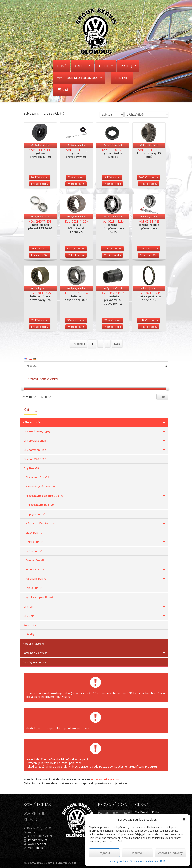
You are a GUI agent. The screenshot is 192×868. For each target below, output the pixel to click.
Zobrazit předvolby (170, 853)
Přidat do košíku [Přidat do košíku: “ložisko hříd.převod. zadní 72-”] (76, 255)
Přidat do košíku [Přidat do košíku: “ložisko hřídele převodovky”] (149, 255)
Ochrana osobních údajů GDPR (147, 861)
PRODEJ (128, 66)
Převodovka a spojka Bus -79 (96, 496)
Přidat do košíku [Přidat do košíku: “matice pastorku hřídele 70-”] (149, 327)
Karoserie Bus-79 (96, 579)
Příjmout (104, 853)
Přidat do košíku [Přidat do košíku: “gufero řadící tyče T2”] (112, 184)
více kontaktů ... (38, 848)
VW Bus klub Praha (147, 812)
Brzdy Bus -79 (34, 533)
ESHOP (106, 66)
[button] (184, 819)
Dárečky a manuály (94, 662)
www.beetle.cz (37, 844)
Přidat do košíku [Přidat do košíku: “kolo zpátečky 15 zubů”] (149, 184)
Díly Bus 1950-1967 (95, 459)
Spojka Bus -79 (36, 514)
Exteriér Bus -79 (96, 560)
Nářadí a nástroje (33, 644)
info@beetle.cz (38, 840)
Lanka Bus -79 (34, 588)
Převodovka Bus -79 (40, 505)
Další (117, 344)
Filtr (162, 397)
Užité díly (95, 634)
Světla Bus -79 (96, 551)
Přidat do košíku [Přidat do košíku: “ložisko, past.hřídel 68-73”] (76, 327)
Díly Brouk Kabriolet (95, 441)
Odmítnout (137, 853)
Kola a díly (95, 625)
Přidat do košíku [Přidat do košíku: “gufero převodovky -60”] (40, 184)
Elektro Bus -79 (96, 542)
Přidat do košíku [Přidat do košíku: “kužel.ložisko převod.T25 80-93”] (40, 255)
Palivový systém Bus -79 (40, 486)
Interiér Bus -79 (96, 569)
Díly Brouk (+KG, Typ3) (95, 431)
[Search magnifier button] (165, 365)
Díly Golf (95, 616)
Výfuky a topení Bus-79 (96, 597)
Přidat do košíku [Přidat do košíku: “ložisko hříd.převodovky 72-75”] (112, 255)
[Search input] (93, 365)
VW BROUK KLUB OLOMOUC (80, 78)
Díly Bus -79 (95, 468)
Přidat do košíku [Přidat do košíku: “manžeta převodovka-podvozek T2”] (112, 327)
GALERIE (83, 66)
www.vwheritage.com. (105, 779)
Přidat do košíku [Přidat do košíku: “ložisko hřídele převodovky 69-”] (40, 327)
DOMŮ (62, 66)
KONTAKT (122, 78)
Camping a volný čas (94, 653)
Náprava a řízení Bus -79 (96, 523)
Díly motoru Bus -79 (96, 477)
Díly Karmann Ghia (95, 450)
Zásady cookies (119, 861)
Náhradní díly (94, 422)
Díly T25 (95, 607)
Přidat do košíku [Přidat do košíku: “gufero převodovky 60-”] (76, 184)
